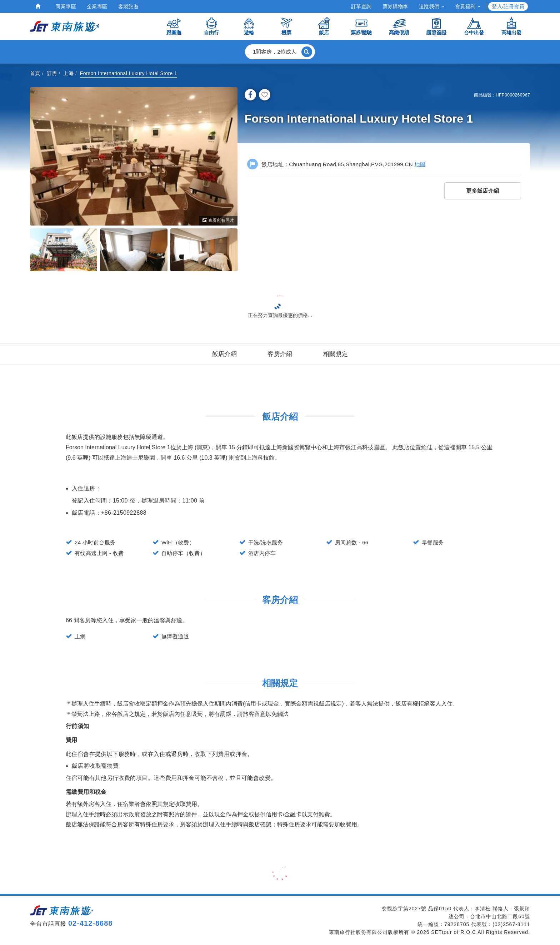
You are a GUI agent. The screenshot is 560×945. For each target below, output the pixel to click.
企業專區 (97, 6)
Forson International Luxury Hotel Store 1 (129, 73)
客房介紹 (280, 354)
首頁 (35, 73)
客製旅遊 (129, 6)
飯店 (324, 26)
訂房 (52, 73)
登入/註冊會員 (508, 6)
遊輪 (249, 26)
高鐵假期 (399, 26)
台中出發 (474, 26)
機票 (286, 26)
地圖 (420, 164)
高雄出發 (511, 26)
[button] (280, 52)
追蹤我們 (432, 6)
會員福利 (468, 6)
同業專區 (66, 6)
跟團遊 (174, 26)
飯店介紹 (225, 354)
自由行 (211, 26)
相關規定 (336, 354)
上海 (68, 73)
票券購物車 (395, 6)
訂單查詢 (361, 6)
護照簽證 (436, 26)
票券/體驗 (361, 26)
